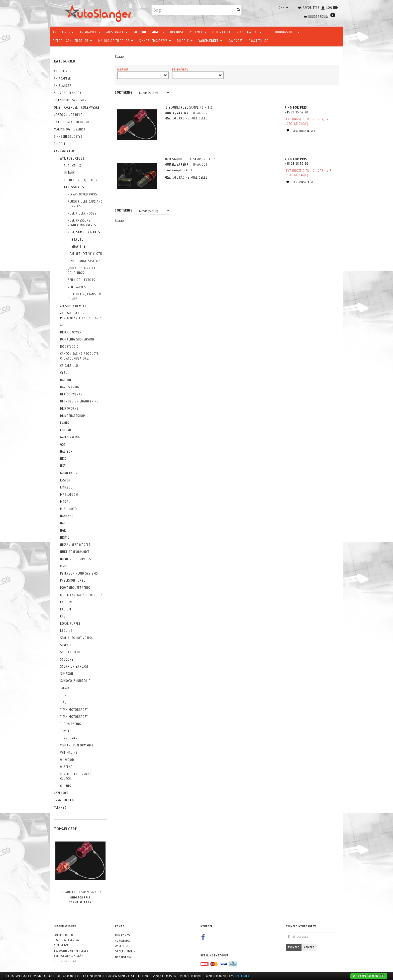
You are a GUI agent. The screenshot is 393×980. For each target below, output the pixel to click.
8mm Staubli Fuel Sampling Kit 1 (190, 159)
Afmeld (309, 947)
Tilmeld (294, 947)
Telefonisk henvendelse (71, 951)
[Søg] (239, 10)
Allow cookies (369, 976)
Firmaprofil (63, 945)
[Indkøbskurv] (319, 16)
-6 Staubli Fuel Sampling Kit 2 (80, 892)
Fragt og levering (66, 940)
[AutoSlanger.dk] (99, 12)
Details (243, 976)
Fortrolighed (63, 935)
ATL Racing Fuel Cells (191, 118)
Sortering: (124, 92)
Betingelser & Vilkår (69, 956)
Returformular (65, 961)
